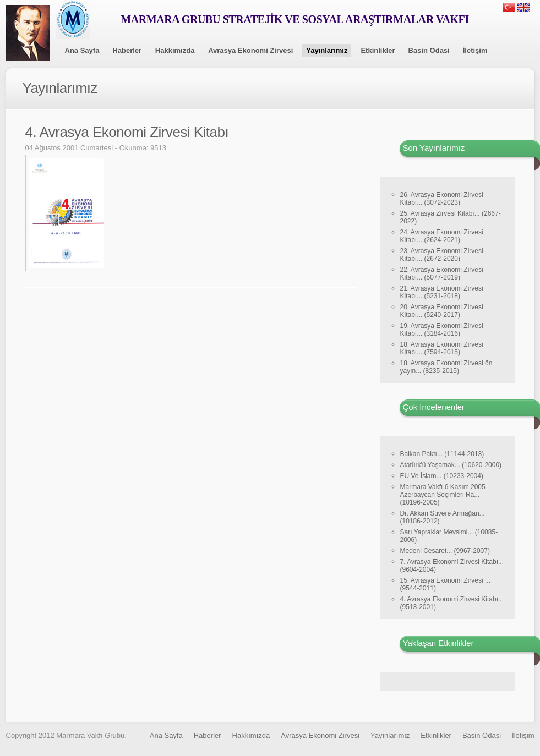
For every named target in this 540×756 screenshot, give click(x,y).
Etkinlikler (378, 50)
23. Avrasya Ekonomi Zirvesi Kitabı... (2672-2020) (442, 255)
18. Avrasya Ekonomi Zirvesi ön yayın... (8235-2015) (446, 367)
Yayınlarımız (327, 50)
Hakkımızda (175, 50)
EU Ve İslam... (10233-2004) (442, 476)
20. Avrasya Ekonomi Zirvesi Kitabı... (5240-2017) (442, 311)
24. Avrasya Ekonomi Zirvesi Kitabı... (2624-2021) (442, 236)
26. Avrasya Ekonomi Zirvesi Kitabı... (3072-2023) (442, 199)
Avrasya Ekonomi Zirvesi (250, 50)
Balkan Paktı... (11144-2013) (442, 454)
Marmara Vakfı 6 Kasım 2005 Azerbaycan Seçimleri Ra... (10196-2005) (443, 495)
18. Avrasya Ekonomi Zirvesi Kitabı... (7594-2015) (442, 348)
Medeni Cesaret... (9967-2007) (445, 551)
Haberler (127, 50)
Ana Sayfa (82, 50)
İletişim (475, 50)
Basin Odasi (429, 50)
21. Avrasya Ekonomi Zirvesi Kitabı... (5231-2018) (442, 292)
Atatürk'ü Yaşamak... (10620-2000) (451, 465)
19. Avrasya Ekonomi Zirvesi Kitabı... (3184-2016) (442, 330)
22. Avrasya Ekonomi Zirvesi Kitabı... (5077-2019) (442, 273)
